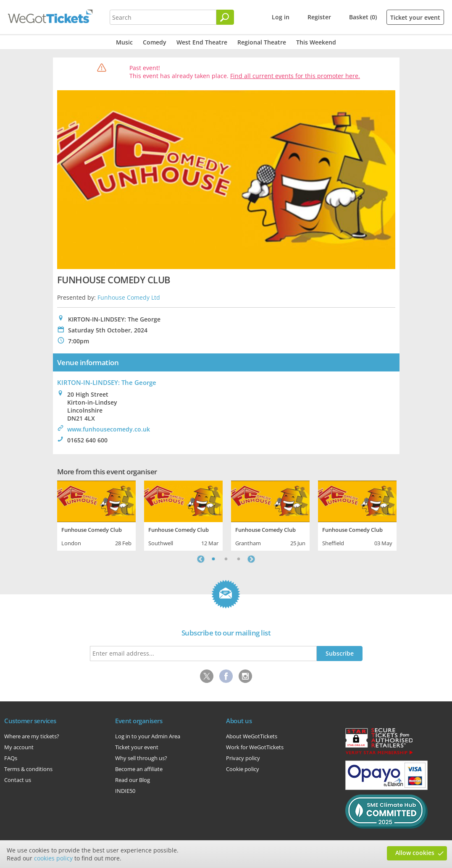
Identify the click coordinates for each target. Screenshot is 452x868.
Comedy (155, 42)
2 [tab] (226, 559)
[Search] (225, 17)
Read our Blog (133, 780)
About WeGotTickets (252, 736)
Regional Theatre (262, 42)
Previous (201, 559)
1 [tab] (213, 559)
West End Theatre (202, 42)
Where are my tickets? (32, 736)
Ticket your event (415, 17)
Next (251, 559)
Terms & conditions (28, 769)
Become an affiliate (139, 769)
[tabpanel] (96, 515)
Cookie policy (243, 769)
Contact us (18, 780)
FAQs (11, 758)
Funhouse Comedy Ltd (129, 297)
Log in (281, 17)
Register (319, 17)
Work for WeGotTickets (255, 747)
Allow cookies (415, 853)
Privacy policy (243, 758)
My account (19, 747)
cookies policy (53, 858)
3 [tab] (239, 559)
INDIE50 (125, 791)
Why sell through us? (141, 758)
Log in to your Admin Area (148, 736)
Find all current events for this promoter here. (295, 76)
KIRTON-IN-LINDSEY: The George (107, 382)
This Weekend (316, 42)
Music (124, 42)
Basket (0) (363, 17)
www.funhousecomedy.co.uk (109, 429)
